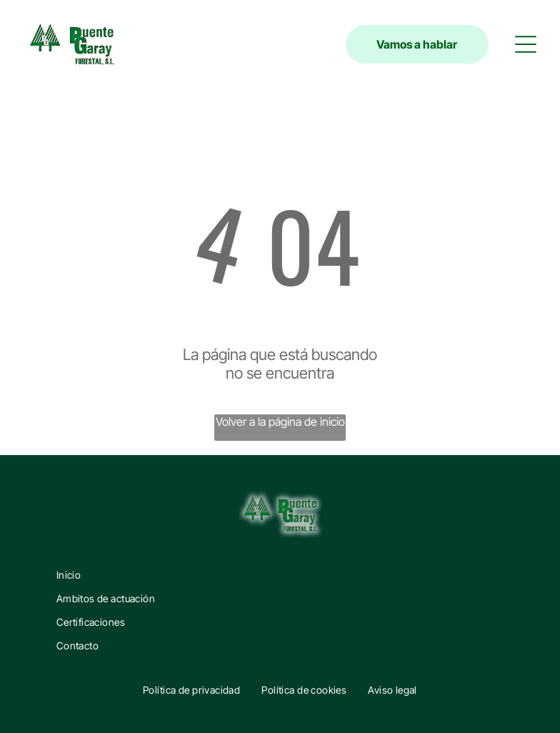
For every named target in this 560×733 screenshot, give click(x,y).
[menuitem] (280, 575)
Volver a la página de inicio (280, 422)
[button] (526, 44)
